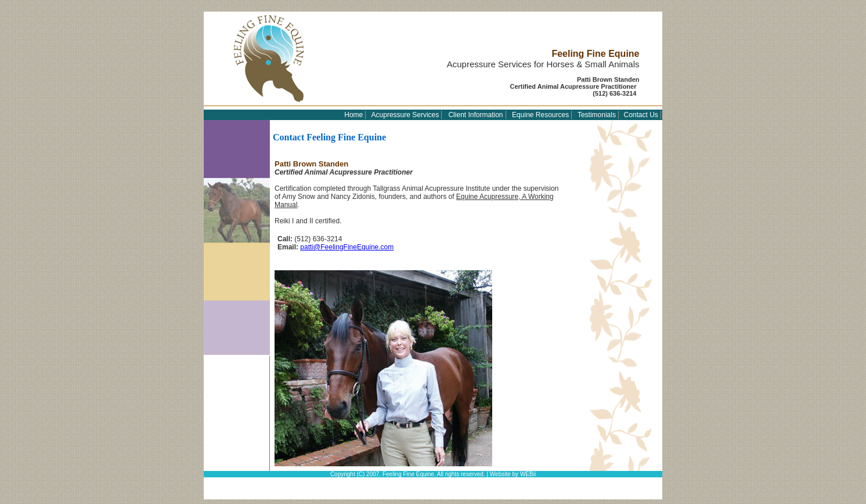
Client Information (475, 115)
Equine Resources (540, 115)
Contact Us (641, 115)
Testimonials (597, 115)
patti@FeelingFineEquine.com (347, 247)
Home (353, 115)
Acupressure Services (405, 115)
